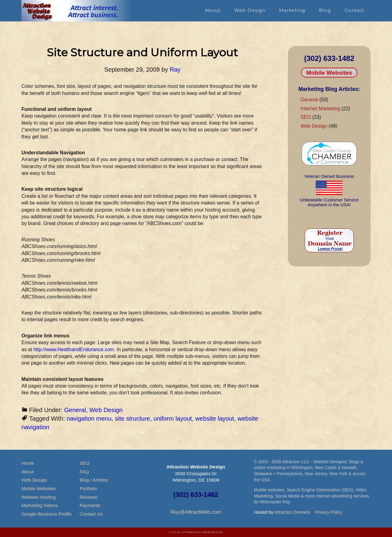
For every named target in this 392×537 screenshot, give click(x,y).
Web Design (106, 410)
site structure (132, 419)
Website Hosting (39, 497)
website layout (215, 419)
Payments (90, 505)
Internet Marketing (320, 109)
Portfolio (88, 488)
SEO (306, 117)
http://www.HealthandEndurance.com (74, 349)
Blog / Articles (94, 480)
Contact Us (91, 514)
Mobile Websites (329, 73)
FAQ (84, 472)
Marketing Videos (40, 505)
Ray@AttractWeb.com (196, 512)
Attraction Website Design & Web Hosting (77, 11)
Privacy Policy (328, 512)
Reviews (89, 497)
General (75, 410)
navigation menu (89, 419)
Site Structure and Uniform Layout (142, 52)
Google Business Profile (47, 514)
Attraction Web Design (203, 532)
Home (28, 463)
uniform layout (173, 419)
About (28, 472)
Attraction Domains (292, 512)
